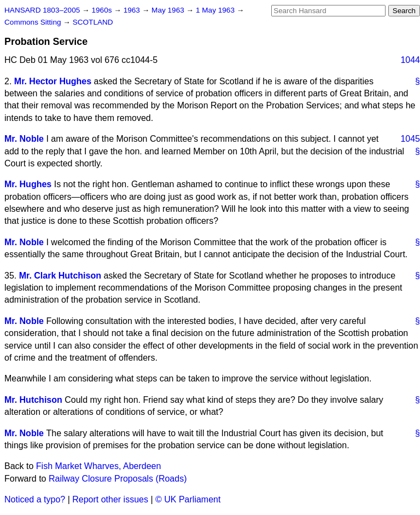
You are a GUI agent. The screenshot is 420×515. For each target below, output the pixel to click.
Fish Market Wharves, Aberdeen (99, 466)
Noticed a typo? (35, 499)
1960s (103, 10)
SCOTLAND (93, 22)
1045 (410, 139)
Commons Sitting (34, 22)
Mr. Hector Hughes (53, 81)
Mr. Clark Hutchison (60, 276)
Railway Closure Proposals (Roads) (118, 479)
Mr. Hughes (28, 184)
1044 (410, 60)
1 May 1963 (216, 10)
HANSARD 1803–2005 (42, 10)
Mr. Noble (24, 139)
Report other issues (110, 499)
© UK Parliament (188, 499)
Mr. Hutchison (33, 400)
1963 (133, 10)
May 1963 (169, 10)
